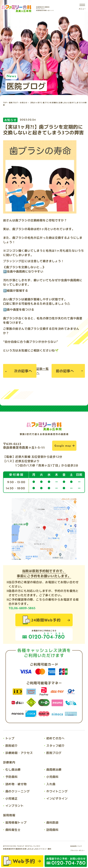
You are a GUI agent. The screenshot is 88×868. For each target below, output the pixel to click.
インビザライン (57, 798)
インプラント (15, 806)
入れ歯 (51, 784)
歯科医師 (52, 822)
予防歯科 (11, 777)
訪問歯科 (52, 830)
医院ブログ (54, 753)
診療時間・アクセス (19, 753)
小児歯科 (52, 777)
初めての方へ (55, 738)
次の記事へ (23, 371)
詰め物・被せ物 (16, 784)
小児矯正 (11, 798)
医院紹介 (11, 745)
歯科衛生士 (13, 830)
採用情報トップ (16, 822)
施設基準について (76, 846)
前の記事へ (65, 371)
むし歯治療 (13, 769)
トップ (10, 738)
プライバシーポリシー (78, 850)
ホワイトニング (57, 791)
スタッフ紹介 (55, 745)
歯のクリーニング (18, 791)
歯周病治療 (54, 769)
